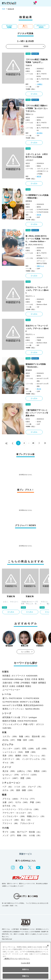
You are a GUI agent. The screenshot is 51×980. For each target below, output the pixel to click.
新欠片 (5, 686)
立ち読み (34, 94)
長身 (8, 756)
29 (33, 443)
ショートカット (13, 752)
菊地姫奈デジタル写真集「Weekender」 (36, 366)
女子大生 (10, 806)
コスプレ (10, 736)
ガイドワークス (18, 676)
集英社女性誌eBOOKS (33, 705)
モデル (22, 802)
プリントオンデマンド (12, 724)
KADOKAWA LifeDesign (13, 679)
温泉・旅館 (25, 790)
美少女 (9, 771)
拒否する (25, 969)
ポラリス (40, 724)
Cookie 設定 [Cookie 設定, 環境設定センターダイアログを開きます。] (25, 963)
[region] (25, 961)
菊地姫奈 (29, 370)
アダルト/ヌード (27, 823)
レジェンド (11, 820)
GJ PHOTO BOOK (11, 702)
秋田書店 (6, 676)
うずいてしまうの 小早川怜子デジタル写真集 (37, 156)
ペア (8, 787)
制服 (25, 736)
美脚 (31, 752)
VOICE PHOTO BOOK (27, 721)
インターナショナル (34, 759)
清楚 (26, 778)
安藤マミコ (40, 266)
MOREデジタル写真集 (30, 702)
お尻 (42, 749)
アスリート (11, 823)
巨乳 (29, 749)
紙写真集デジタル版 (11, 717)
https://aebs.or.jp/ (7, 939)
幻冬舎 (34, 679)
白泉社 (12, 686)
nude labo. (7, 728)
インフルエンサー (14, 816)
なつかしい (11, 775)
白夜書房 (20, 686)
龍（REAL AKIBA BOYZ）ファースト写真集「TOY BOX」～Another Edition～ (37, 239)
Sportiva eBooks (32, 709)
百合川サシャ (30, 296)
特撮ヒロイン (36, 816)
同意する (25, 976)
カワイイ (29, 775)
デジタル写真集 (9, 26)
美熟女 (41, 771)
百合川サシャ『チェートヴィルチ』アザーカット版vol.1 (37, 290)
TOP (4, 9)
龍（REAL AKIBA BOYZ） (35, 245)
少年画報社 (25, 683)
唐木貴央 (40, 133)
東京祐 (39, 389)
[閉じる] (48, 946)
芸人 (26, 820)
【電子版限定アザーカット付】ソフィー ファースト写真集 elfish (37, 413)
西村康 (39, 215)
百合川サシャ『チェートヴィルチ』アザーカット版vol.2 (37, 328)
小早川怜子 (29, 160)
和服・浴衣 (26, 740)
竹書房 (34, 683)
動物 (22, 835)
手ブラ (9, 832)
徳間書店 (42, 683)
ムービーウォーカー (11, 690)
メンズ (9, 835)
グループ (35, 787)
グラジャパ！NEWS (41, 26)
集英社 (41, 679)
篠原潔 (39, 176)
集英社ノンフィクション (13, 709)
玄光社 (27, 679)
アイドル (28, 799)
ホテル (9, 790)
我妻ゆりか (29, 114)
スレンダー (12, 749)
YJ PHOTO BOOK (31, 698)
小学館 (16, 683)
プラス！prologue (29, 717)
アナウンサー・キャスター (18, 813)
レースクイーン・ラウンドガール (21, 809)
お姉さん (25, 771)
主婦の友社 (7, 683)
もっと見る (26, 652)
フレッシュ (38, 756)
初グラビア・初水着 (29, 832)
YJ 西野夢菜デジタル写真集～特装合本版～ (37, 197)
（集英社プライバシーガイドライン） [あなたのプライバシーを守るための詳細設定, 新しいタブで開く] (17, 959)
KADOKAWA (32, 676)
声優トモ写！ (29, 724)
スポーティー (12, 759)
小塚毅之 (40, 84)
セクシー (11, 778)
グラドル (11, 799)
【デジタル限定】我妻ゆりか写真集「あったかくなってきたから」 (37, 108)
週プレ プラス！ (25, 26)
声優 (36, 802)
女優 (8, 802)
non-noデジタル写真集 (12, 705)
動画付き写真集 (9, 721)
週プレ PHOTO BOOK (12, 698)
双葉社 (28, 686)
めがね (9, 740)
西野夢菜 (29, 201)
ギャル (9, 763)
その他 (35, 835)
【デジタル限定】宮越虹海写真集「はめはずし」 (37, 61)
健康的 (22, 756)
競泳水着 (39, 736)
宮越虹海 (29, 65)
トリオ (20, 787)
